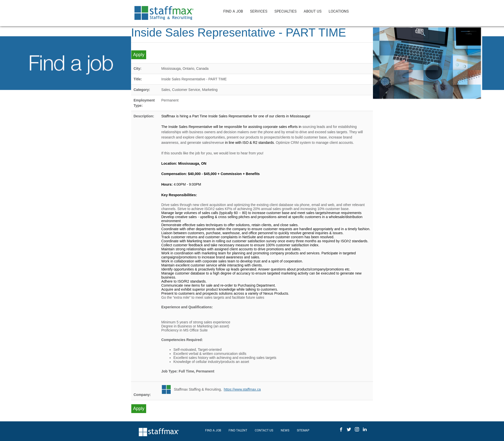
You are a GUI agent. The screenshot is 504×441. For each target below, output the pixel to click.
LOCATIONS (339, 11)
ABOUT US (313, 11)
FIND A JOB (233, 11)
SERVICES (259, 11)
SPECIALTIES (286, 11)
